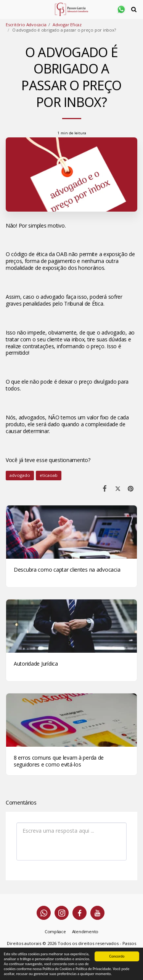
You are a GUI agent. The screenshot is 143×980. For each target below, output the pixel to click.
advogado (20, 475)
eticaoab (49, 475)
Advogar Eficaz (67, 25)
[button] (8, 9)
